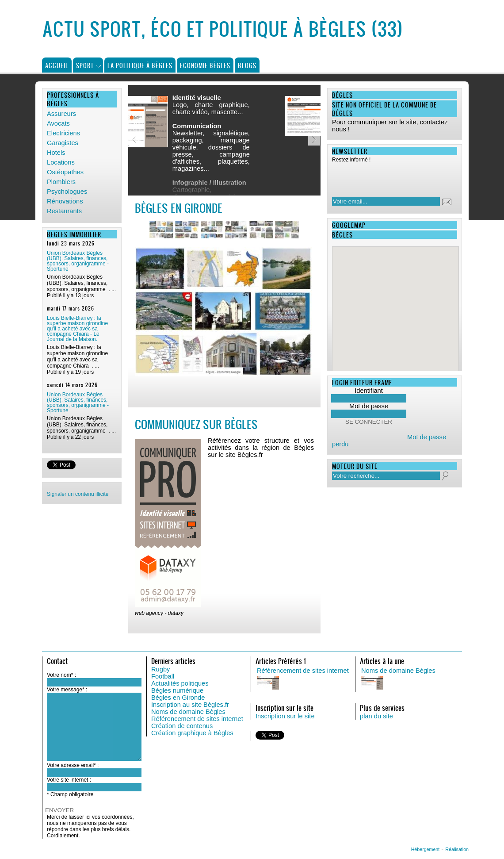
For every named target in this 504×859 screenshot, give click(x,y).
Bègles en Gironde (178, 698)
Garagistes (63, 143)
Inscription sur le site (285, 716)
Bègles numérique (177, 690)
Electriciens (63, 133)
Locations (61, 162)
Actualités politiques (180, 683)
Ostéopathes (65, 172)
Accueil (57, 65)
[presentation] (389, 177)
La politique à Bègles (140, 65)
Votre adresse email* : (73, 765)
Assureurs (61, 114)
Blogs (247, 65)
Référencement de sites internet (197, 719)
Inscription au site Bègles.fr (190, 705)
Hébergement (426, 849)
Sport (85, 65)
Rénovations (65, 201)
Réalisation (457, 849)
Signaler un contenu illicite (78, 494)
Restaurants (64, 211)
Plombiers (61, 182)
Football (163, 676)
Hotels (56, 153)
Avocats (58, 123)
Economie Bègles (205, 65)
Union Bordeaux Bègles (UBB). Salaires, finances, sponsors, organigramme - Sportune (78, 261)
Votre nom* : (61, 675)
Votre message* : (67, 690)
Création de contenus (182, 726)
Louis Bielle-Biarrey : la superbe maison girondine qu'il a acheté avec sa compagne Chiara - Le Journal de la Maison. (77, 329)
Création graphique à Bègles (192, 733)
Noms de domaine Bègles (188, 712)
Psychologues (67, 192)
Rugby (160, 669)
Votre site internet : (69, 780)
